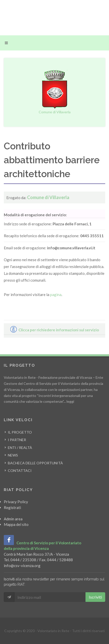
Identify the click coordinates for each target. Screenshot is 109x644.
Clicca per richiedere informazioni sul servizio (54, 330)
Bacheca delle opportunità (35, 463)
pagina (56, 294)
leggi (70, 401)
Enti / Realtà (20, 448)
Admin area (13, 519)
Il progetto (20, 432)
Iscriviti (95, 597)
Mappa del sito (16, 524)
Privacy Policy (16, 502)
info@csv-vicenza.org (22, 566)
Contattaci (20, 471)
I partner (17, 440)
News (13, 455)
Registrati (12, 507)
